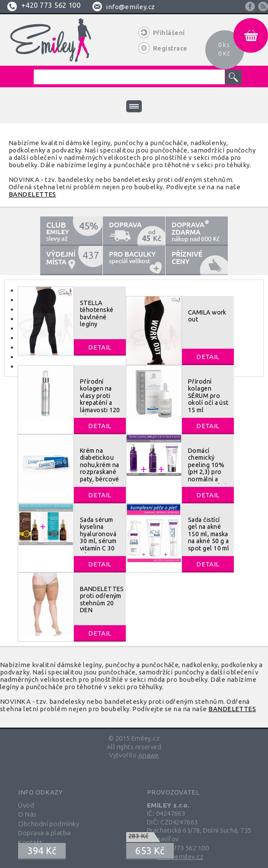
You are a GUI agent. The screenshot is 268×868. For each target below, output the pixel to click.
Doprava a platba (44, 833)
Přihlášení (169, 33)
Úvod (26, 805)
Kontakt (30, 842)
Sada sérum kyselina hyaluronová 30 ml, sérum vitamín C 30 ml (98, 537)
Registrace (170, 48)
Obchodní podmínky (49, 824)
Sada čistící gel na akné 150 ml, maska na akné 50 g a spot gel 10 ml (209, 534)
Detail (100, 347)
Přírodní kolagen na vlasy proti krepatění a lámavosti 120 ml (100, 399)
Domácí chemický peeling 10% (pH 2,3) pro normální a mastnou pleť (207, 468)
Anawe (149, 755)
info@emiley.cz (130, 7)
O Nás (27, 814)
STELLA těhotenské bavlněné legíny (97, 313)
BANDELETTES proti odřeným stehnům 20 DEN (102, 599)
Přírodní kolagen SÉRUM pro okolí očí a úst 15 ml (208, 396)
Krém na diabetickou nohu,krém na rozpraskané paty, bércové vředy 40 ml (100, 468)
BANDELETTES (32, 194)
